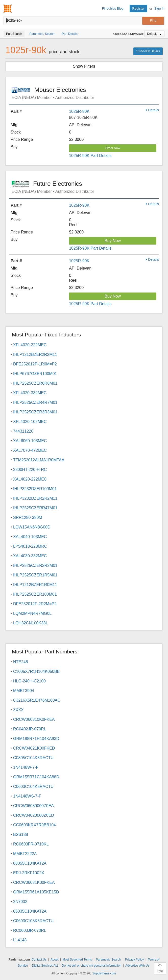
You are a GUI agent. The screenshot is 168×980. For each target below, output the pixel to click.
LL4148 (20, 940)
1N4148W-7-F (26, 767)
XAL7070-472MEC (30, 450)
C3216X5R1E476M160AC (37, 700)
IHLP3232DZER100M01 (35, 489)
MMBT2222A (25, 854)
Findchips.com (8, 9)
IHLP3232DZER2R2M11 (35, 498)
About (54, 960)
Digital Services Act (45, 966)
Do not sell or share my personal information (92, 966)
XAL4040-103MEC (30, 537)
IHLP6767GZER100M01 (35, 374)
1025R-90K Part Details (90, 156)
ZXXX (18, 710)
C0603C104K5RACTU (33, 787)
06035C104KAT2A (30, 911)
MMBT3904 (24, 691)
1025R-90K (79, 111)
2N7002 (20, 902)
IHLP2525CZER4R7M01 (35, 402)
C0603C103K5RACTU (33, 921)
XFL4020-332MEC (30, 393)
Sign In (159, 8)
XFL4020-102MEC (30, 422)
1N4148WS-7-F (27, 796)
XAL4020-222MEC (30, 479)
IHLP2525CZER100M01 (35, 594)
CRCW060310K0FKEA (34, 719)
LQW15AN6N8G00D (32, 527)
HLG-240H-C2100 (29, 681)
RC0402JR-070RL (30, 729)
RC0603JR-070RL (30, 930)
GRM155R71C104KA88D (36, 777)
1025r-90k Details (148, 51)
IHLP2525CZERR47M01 (35, 508)
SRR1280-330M (28, 518)
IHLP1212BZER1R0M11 (35, 585)
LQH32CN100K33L (31, 623)
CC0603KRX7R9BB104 (34, 825)
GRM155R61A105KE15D (36, 892)
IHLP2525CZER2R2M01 (35, 565)
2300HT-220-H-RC (30, 470)
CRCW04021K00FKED (34, 748)
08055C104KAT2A (30, 863)
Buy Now (113, 241)
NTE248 (21, 662)
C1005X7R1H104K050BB (36, 671)
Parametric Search (108, 960)
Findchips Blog (113, 8)
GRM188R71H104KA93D (36, 739)
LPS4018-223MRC (30, 546)
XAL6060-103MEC (30, 441)
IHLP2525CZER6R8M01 (35, 383)
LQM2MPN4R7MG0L (32, 613)
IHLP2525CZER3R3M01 (35, 412)
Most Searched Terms (77, 960)
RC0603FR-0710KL (31, 844)
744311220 (23, 431)
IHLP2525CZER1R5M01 (35, 575)
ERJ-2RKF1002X (29, 873)
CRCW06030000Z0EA (33, 806)
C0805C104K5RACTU (33, 758)
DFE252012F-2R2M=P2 (35, 604)
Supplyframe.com (104, 973)
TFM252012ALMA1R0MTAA (39, 460)
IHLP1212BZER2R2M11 (35, 354)
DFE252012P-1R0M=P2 (35, 364)
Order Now (113, 148)
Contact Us (39, 960)
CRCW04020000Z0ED (34, 815)
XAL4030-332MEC (30, 556)
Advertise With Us (137, 966)
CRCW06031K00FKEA (34, 882)
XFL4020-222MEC (30, 345)
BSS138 (21, 835)
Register (138, 8)
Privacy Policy (135, 960)
